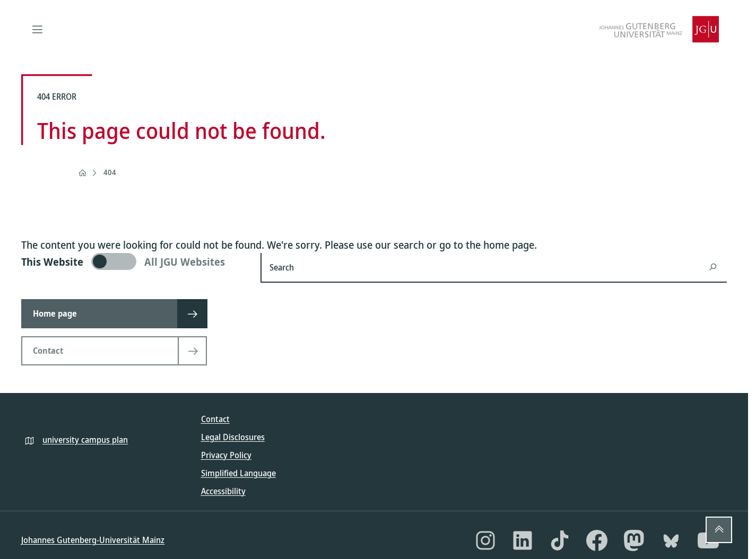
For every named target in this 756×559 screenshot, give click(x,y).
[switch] (134, 261)
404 (110, 172)
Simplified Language (238, 473)
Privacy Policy (226, 455)
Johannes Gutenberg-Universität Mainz (93, 540)
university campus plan (85, 440)
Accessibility (223, 491)
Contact (215, 419)
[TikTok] (560, 540)
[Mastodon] (634, 540)
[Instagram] (485, 540)
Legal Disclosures (233, 437)
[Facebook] (597, 540)
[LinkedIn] (523, 540)
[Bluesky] (671, 540)
